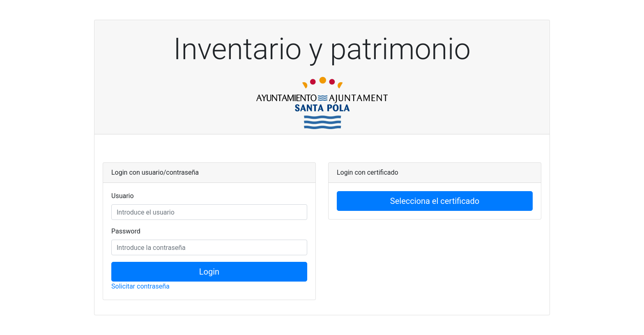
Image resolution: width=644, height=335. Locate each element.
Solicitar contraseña (140, 286)
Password (126, 231)
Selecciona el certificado (435, 201)
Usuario (123, 196)
